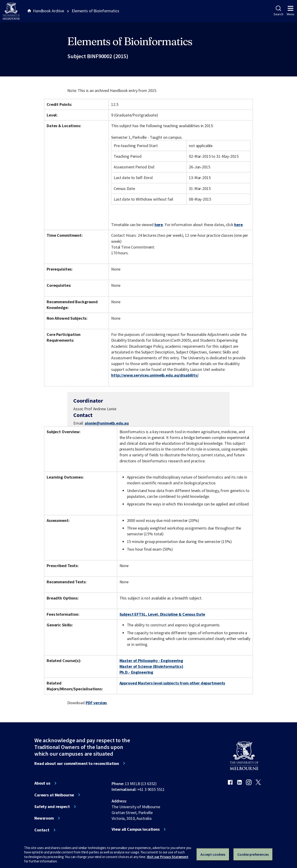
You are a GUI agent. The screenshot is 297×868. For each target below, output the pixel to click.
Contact (42, 830)
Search (278, 11)
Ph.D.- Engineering (136, 672)
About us (42, 783)
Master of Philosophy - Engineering (151, 661)
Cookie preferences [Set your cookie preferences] (253, 854)
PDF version (96, 703)
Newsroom (44, 818)
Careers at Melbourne (54, 795)
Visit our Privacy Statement (168, 857)
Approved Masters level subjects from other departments (172, 683)
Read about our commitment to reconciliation (77, 764)
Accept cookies (213, 854)
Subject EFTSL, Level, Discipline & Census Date (162, 614)
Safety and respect (52, 807)
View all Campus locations (136, 829)
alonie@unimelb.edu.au (107, 423)
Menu (291, 11)
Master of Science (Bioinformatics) (151, 666)
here (159, 225)
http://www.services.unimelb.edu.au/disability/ (155, 375)
